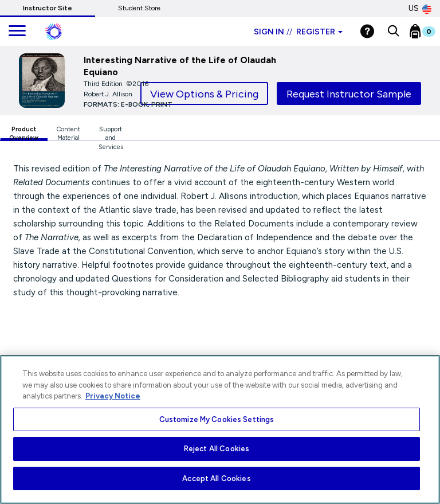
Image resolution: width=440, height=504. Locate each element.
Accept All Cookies (216, 478)
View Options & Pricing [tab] (204, 94)
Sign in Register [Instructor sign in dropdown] (298, 32)
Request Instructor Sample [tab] (349, 94)
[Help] (367, 31)
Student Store (139, 8)
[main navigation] (17, 32)
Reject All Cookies (217, 449)
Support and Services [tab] (111, 133)
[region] (220, 429)
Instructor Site (48, 8)
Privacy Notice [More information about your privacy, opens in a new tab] (113, 396)
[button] (393, 32)
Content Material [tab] (68, 133)
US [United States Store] (420, 9)
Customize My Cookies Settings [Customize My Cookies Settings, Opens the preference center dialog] (217, 419)
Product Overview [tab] (24, 133)
